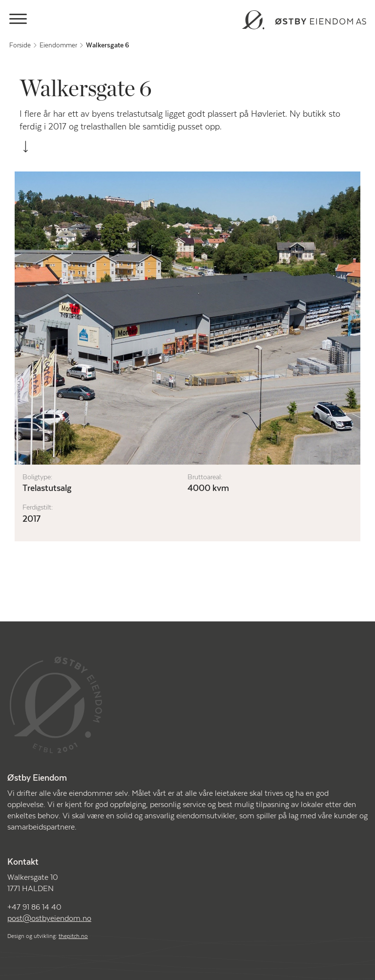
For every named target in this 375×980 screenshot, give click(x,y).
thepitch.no (73, 936)
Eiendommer (58, 45)
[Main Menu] (18, 21)
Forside (20, 45)
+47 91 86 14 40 (34, 907)
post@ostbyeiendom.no (49, 919)
